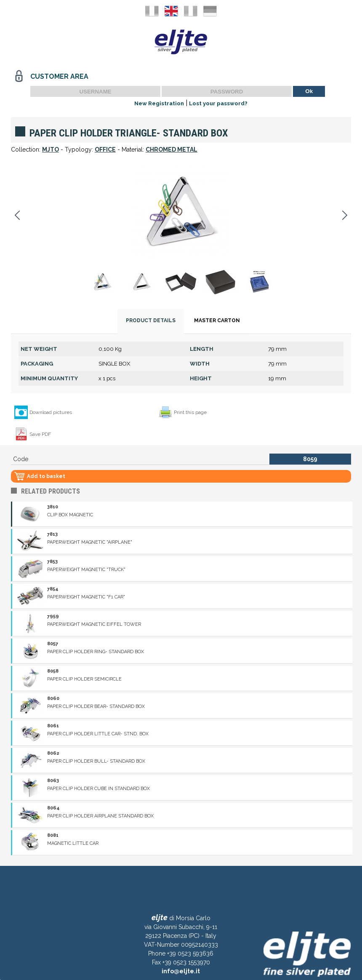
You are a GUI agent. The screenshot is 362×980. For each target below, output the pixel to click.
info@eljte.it (181, 971)
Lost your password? (218, 103)
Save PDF (40, 434)
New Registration (159, 103)
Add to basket (46, 476)
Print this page (190, 412)
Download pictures (51, 412)
